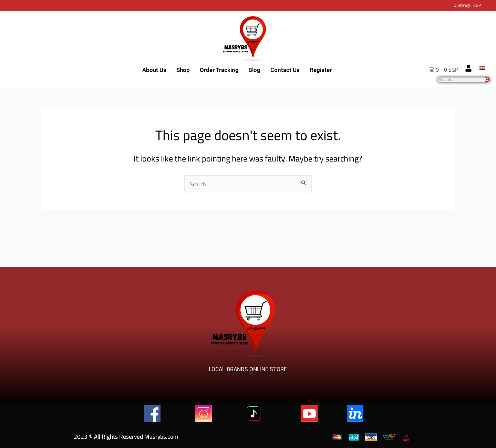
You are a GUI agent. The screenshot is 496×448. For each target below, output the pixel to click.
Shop (183, 70)
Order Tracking (219, 70)
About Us (154, 70)
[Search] (487, 80)
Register (321, 70)
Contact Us (285, 70)
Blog (254, 70)
